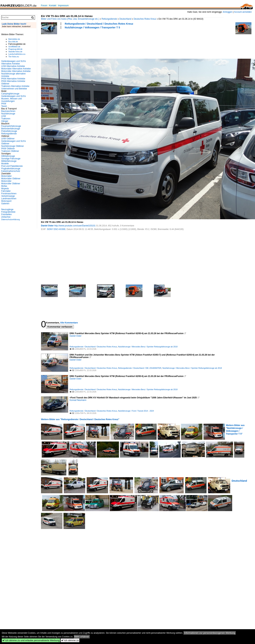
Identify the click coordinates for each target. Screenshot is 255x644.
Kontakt (53, 6)
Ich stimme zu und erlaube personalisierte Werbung (31, 640)
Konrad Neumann (78, 400)
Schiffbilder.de (14, 47)
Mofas (4, 186)
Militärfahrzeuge (9, 161)
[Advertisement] (106, 43)
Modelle (5, 164)
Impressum (63, 6)
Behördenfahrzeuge (11, 129)
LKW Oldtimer (8, 139)
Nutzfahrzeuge (8, 114)
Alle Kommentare (69, 323)
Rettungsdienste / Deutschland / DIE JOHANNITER (140, 368)
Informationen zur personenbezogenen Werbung (210, 633)
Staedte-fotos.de (15, 52)
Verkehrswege (8, 196)
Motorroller (6, 181)
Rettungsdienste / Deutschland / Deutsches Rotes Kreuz (99, 24)
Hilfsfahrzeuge (8, 156)
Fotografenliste (8, 212)
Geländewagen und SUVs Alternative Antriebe (14, 62)
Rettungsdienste (109, 19)
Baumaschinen (8, 111)
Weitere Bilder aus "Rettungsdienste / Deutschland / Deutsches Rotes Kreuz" (80, 419)
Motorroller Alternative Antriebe (16, 71)
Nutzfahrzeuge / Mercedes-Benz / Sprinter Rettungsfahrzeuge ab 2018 (148, 347)
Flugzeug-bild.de (15, 49)
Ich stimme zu (70, 640)
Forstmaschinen (9, 194)
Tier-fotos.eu (14, 57)
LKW (4, 116)
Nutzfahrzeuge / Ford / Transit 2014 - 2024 (136, 411)
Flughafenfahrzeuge (11, 169)
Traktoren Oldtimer (10, 151)
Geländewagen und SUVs (14, 96)
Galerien (5, 204)
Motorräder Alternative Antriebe (16, 69)
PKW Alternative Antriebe (13, 79)
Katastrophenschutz (11, 171)
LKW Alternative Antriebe (13, 66)
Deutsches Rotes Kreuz (145, 19)
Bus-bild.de (13, 42)
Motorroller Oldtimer (11, 184)
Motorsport (6, 201)
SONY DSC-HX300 (56, 229)
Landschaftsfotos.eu (17, 54)
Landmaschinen (9, 199)
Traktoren (6, 119)
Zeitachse (6, 217)
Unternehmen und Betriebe (14, 89)
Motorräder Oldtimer (11, 179)
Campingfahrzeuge (10, 94)
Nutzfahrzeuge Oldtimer (13, 146)
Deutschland (125, 19)
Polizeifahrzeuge (9, 131)
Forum (44, 6)
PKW (4, 104)
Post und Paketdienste (12, 166)
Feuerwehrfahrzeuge (11, 126)
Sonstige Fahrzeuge (11, 159)
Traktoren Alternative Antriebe (15, 86)
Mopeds (5, 189)
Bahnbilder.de (14, 39)
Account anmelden (243, 12)
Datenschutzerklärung (11, 219)
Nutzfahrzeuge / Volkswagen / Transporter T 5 (92, 27)
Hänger (5, 121)
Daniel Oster (47, 226)
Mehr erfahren (82, 637)
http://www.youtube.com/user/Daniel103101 (75, 226)
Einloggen (228, 12)
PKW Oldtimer (8, 149)
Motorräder (7, 176)
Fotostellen (7, 214)
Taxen (4, 106)
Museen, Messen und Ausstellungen (12, 100)
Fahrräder (6, 191)
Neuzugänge (7, 209)
